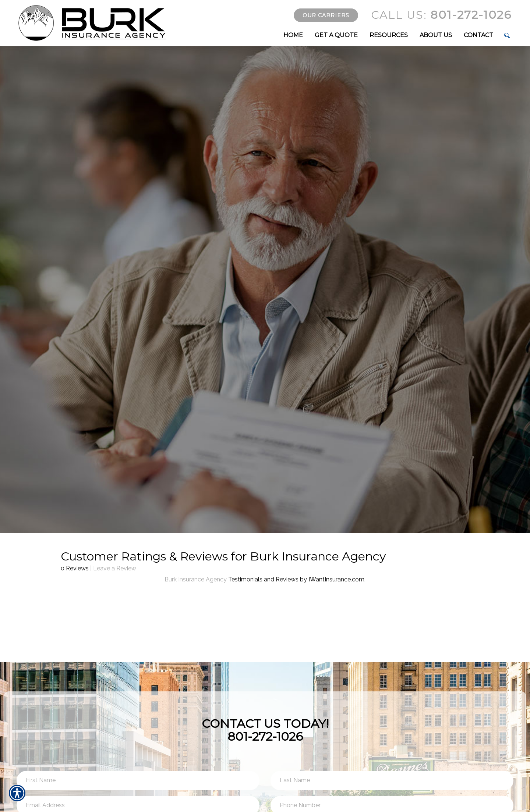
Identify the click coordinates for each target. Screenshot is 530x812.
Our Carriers (326, 15)
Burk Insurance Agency (196, 579)
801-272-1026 (441, 15)
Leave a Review (115, 568)
